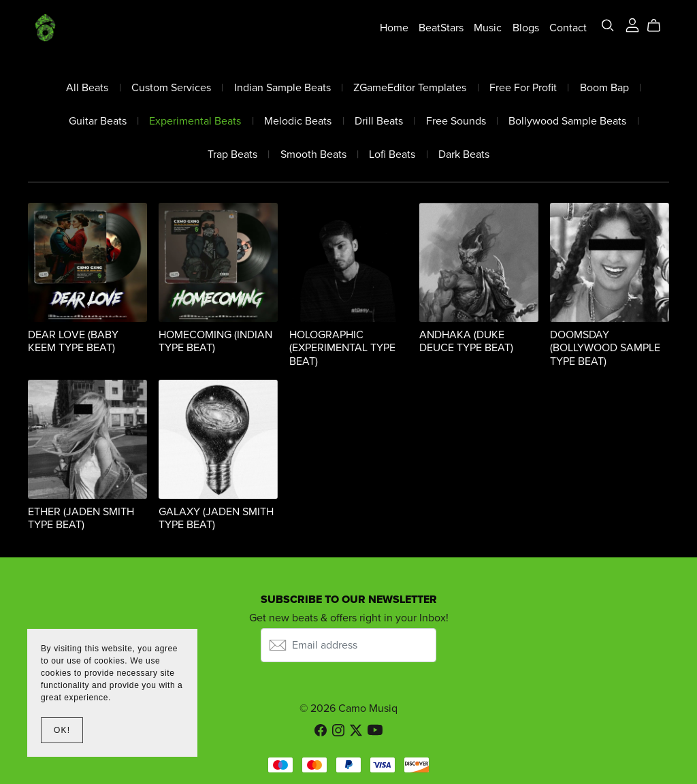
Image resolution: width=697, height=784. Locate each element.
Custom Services (171, 88)
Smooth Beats (313, 155)
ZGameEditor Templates (410, 88)
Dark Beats (464, 155)
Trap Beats (232, 155)
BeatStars (441, 27)
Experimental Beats (195, 121)
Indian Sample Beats (282, 88)
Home (394, 27)
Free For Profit (523, 88)
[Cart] (659, 26)
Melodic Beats (298, 121)
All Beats (87, 88)
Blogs (526, 27)
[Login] (632, 24)
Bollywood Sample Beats (567, 121)
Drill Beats (379, 121)
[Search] (608, 26)
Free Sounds (456, 121)
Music (488, 27)
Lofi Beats (392, 155)
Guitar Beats (98, 121)
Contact (568, 27)
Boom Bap (604, 88)
